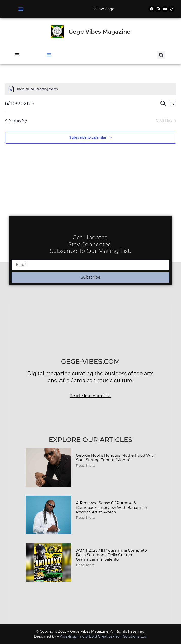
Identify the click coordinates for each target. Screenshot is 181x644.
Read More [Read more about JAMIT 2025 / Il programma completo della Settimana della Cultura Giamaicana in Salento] (86, 565)
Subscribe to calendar (88, 137)
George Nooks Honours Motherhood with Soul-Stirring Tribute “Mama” (116, 458)
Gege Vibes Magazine (99, 32)
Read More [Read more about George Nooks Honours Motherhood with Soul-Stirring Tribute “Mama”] (86, 465)
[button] (21, 9)
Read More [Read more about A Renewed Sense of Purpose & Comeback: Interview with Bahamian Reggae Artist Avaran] (86, 517)
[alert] (91, 89)
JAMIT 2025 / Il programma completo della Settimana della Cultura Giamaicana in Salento (112, 555)
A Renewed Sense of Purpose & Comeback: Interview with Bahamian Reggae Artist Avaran (112, 507)
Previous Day (16, 121)
